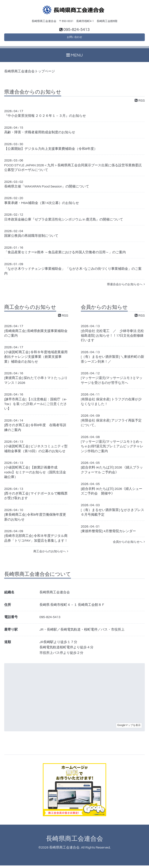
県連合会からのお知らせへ (126, 287)
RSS (140, 103)
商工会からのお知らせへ (51, 554)
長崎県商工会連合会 (74, 841)
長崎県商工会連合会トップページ (30, 74)
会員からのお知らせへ (129, 545)
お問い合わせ (74, 39)
